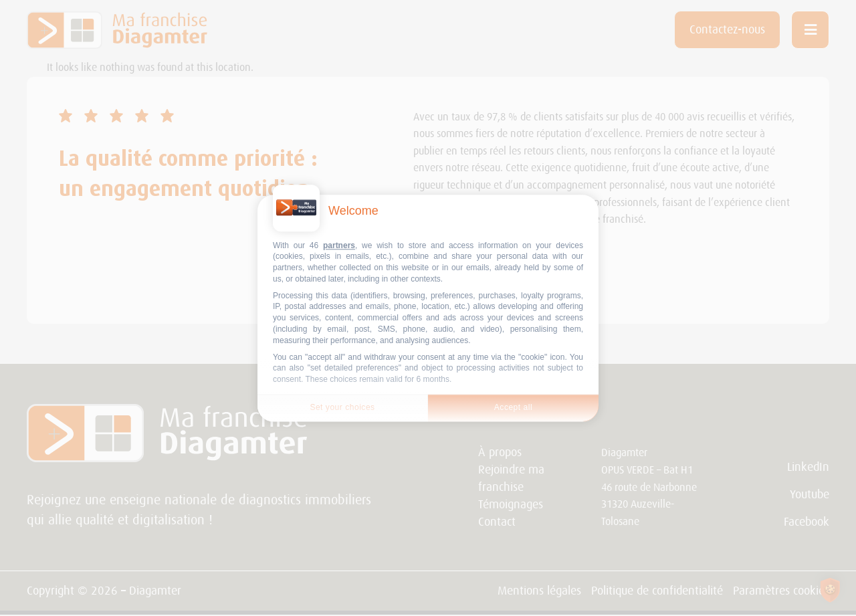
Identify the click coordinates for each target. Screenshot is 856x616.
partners (339, 245)
